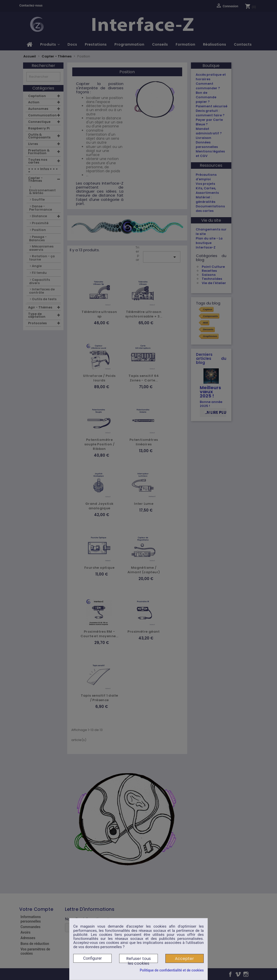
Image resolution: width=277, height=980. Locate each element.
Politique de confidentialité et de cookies (172, 970)
